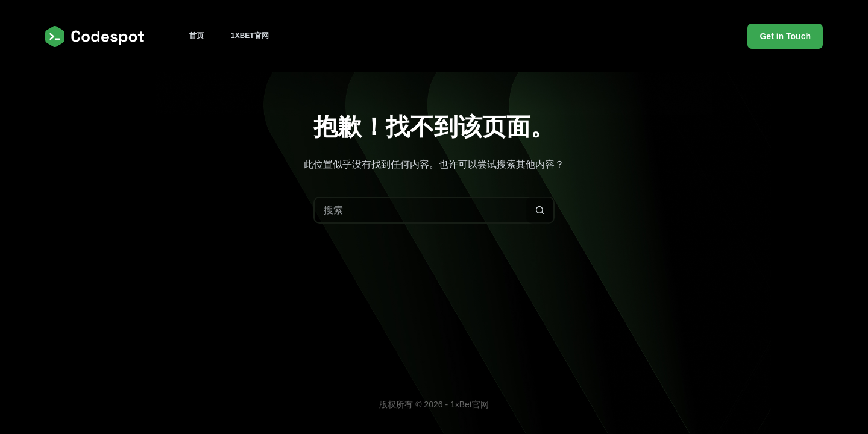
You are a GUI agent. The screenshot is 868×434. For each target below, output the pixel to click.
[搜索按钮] (540, 210)
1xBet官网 (250, 36)
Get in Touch (785, 36)
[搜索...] (420, 210)
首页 (197, 36)
